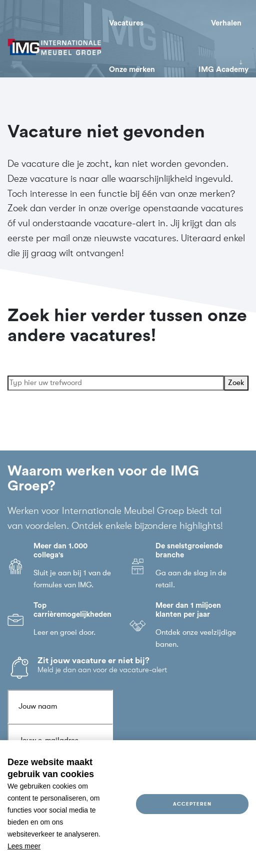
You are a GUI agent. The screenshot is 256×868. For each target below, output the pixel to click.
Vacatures (126, 23)
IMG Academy (223, 70)
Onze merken (132, 70)
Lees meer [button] (24, 846)
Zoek (236, 383)
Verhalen (226, 23)
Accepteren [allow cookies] (192, 804)
